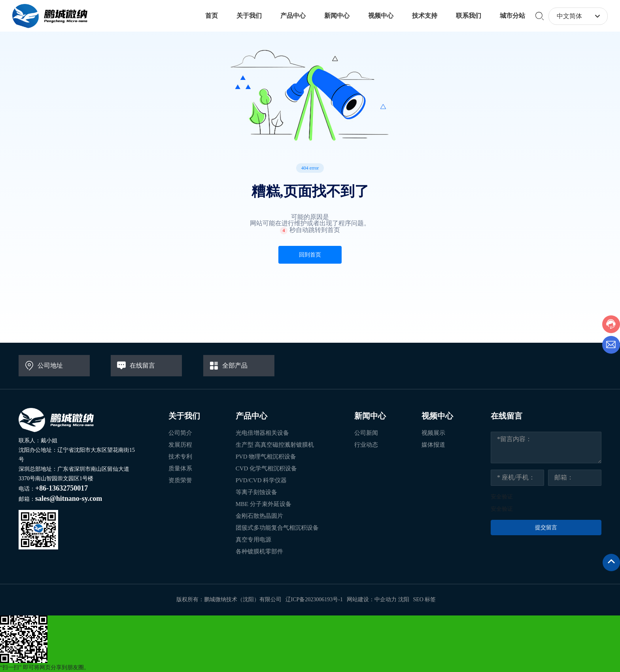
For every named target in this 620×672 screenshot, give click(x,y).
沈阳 (404, 599)
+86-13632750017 (61, 488)
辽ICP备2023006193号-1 (314, 599)
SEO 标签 (425, 599)
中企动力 (386, 599)
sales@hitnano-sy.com (69, 498)
